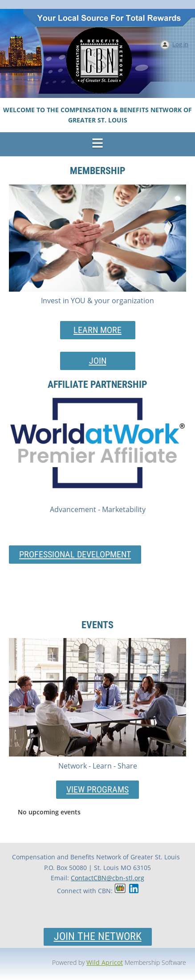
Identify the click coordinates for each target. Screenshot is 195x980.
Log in (180, 44)
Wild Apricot (105, 962)
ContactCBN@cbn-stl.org (108, 878)
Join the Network (98, 936)
